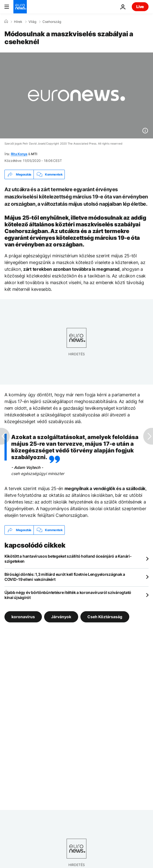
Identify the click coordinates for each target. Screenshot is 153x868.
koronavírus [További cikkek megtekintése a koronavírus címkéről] (23, 617)
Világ (32, 22)
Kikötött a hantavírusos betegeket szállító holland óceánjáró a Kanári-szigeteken (68, 559)
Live (140, 7)
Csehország (52, 22)
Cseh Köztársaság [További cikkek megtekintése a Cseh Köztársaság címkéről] (105, 617)
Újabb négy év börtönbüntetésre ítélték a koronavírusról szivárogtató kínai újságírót (68, 595)
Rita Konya (19, 154)
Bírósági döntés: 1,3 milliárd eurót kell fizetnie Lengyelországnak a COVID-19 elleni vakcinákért (65, 577)
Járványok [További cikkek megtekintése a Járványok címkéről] (61, 617)
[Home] (6, 21)
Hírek (18, 22)
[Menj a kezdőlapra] (20, 7)
